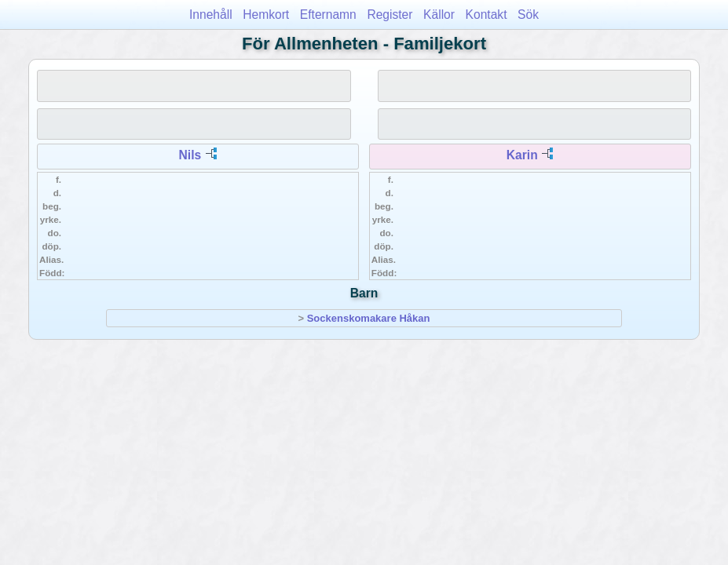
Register (390, 15)
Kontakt (487, 15)
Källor (439, 15)
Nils (190, 155)
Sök (528, 15)
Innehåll (211, 15)
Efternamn (328, 15)
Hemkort (266, 15)
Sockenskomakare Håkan (369, 318)
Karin (522, 155)
